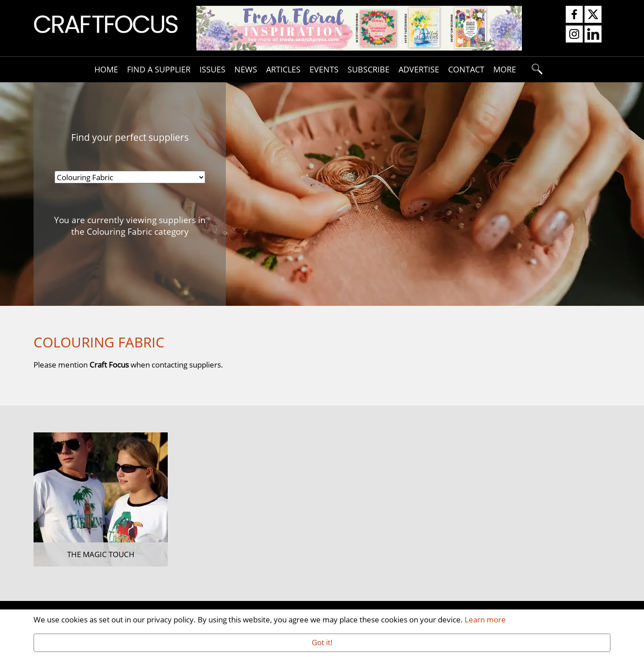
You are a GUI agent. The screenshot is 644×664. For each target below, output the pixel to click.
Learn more (485, 619)
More (505, 69)
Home (106, 69)
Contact (466, 69)
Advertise (419, 69)
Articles (283, 69)
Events (324, 69)
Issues (212, 69)
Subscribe (369, 69)
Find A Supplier (159, 69)
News (246, 69)
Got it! (322, 642)
